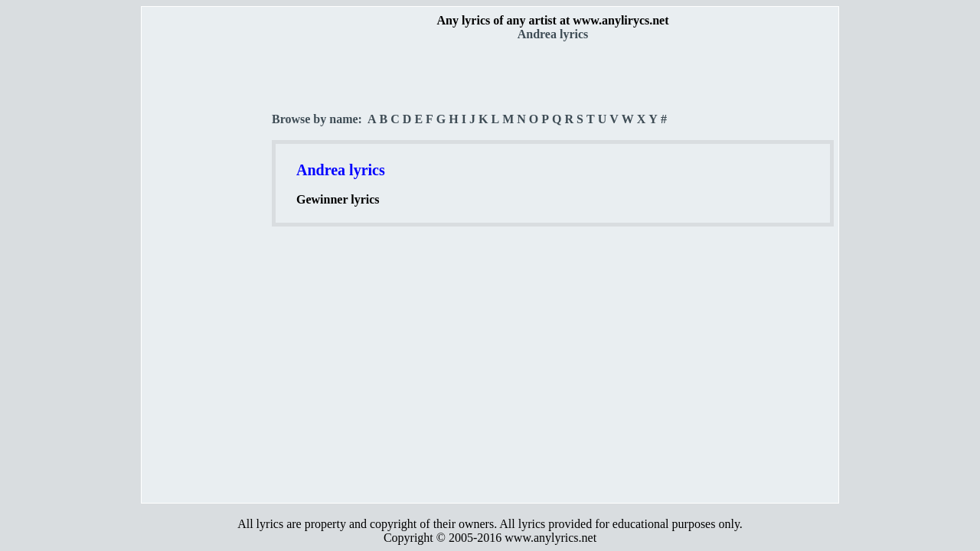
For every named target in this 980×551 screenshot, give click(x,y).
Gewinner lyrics (338, 199)
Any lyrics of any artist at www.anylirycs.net (552, 20)
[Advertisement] (207, 269)
